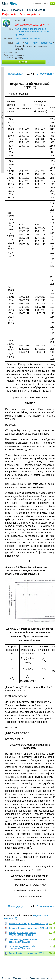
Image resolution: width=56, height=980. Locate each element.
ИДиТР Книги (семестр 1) (39, 43)
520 (51, 953)
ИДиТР (19, 43)
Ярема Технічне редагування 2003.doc (27, 953)
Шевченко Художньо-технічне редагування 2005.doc (23, 941)
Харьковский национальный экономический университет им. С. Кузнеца (34, 32)
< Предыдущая (15, 74)
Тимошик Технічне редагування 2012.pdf (28, 923)
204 (51, 939)
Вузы (5, 10)
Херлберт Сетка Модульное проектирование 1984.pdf (22, 934)
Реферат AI (9, 14)
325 (51, 928)
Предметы (18, 10)
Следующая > (45, 74)
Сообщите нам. (36, 26)
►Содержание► (2, 120)
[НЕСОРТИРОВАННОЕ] (28, 39)
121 (51, 933)
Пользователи (36, 10)
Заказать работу (30, 14)
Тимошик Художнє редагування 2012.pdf (28, 928)
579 (51, 946)
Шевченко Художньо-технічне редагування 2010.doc (23, 948)
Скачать (24, 62)
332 (51, 923)
